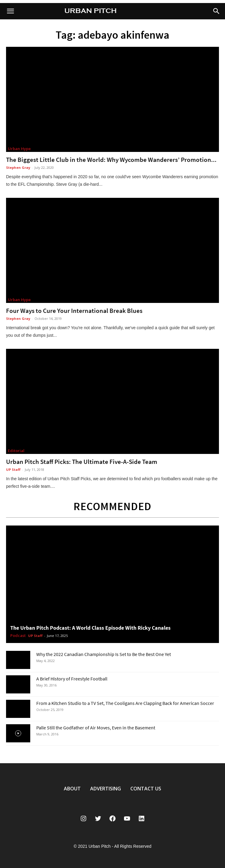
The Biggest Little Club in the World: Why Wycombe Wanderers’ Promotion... (111, 160)
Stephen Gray (18, 167)
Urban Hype (19, 149)
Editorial (16, 451)
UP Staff (13, 469)
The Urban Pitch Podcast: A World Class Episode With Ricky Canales (90, 628)
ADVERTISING (106, 789)
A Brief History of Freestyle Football (72, 679)
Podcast (18, 636)
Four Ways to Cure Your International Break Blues (74, 311)
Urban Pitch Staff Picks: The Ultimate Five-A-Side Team (82, 462)
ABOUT (72, 789)
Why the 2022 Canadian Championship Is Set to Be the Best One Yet (104, 654)
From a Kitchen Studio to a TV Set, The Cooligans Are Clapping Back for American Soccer (125, 703)
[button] (217, 11)
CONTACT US (146, 789)
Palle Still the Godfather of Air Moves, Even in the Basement (96, 728)
